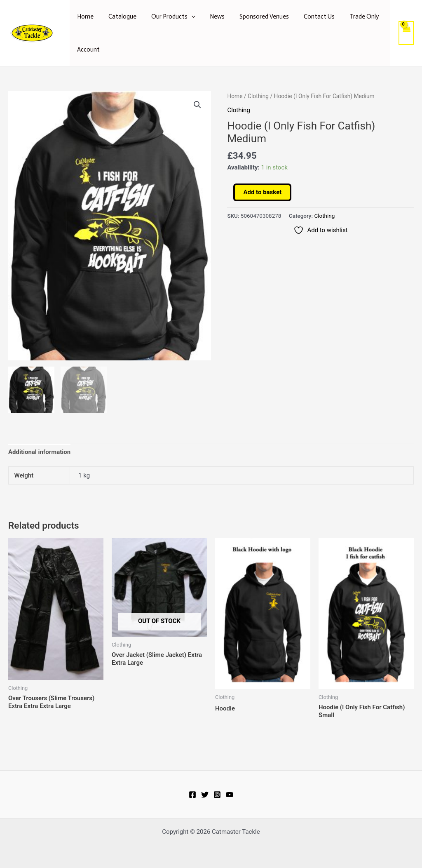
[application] (185, 16)
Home (84, 16)
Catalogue (119, 16)
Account (87, 49)
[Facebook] (192, 795)
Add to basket (262, 192)
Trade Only (348, 16)
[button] (197, 105)
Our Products (167, 16)
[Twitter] (205, 795)
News (209, 16)
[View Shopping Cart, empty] (406, 33)
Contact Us (306, 16)
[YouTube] (230, 795)
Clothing (258, 96)
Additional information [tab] (39, 453)
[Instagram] (217, 795)
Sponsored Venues (253, 16)
